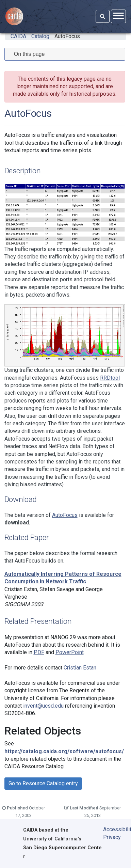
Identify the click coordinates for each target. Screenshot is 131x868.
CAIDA (18, 36)
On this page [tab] (27, 54)
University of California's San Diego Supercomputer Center (62, 848)
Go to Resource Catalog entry (43, 783)
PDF (39, 652)
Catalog (40, 36)
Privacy (112, 837)
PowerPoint (70, 652)
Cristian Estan (80, 668)
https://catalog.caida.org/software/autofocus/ (64, 751)
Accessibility (112, 829)
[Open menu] (118, 16)
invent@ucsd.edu (43, 706)
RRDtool (110, 378)
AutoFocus (67, 36)
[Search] (103, 16)
